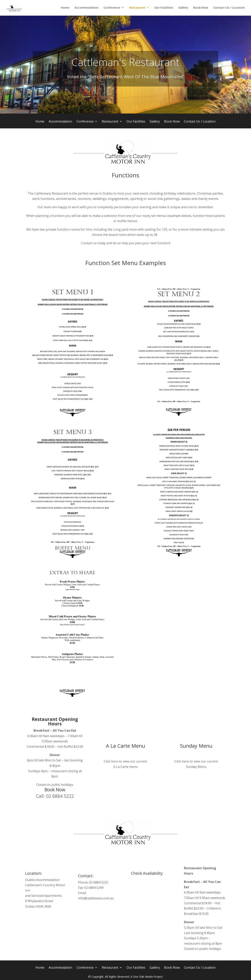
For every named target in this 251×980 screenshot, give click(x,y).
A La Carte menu (125, 767)
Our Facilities (164, 8)
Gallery (183, 8)
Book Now (201, 8)
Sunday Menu (196, 746)
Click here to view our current (125, 761)
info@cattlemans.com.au (96, 898)
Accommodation (86, 8)
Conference (112, 8)
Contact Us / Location (229, 8)
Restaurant (137, 8)
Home (65, 8)
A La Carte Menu (125, 746)
